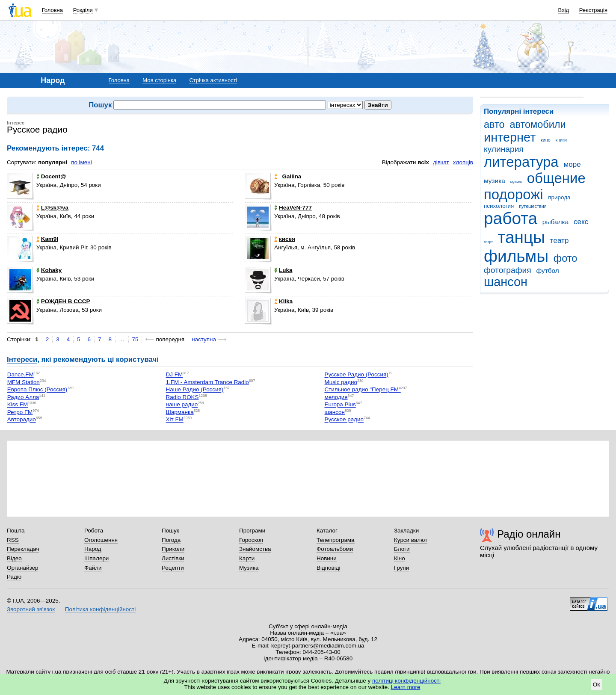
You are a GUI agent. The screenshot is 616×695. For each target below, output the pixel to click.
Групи (401, 568)
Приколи (173, 549)
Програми (252, 531)
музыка (516, 182)
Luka (283, 270)
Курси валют (411, 540)
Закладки (406, 531)
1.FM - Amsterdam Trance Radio (207, 382)
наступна (204, 339)
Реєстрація (593, 10)
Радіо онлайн (529, 534)
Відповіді (329, 568)
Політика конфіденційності (100, 609)
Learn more (406, 687)
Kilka (283, 301)
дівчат (441, 162)
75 (135, 339)
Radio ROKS (182, 397)
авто (494, 124)
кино (546, 140)
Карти (247, 558)
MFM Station (24, 382)
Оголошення (101, 540)
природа (559, 197)
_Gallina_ (289, 176)
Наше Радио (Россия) (195, 390)
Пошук (170, 531)
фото (566, 258)
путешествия (533, 206)
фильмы (516, 256)
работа (511, 218)
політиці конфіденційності (406, 681)
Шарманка (180, 412)
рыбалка (555, 222)
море (572, 164)
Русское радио (344, 420)
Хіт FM (175, 420)
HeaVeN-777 (293, 208)
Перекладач (23, 549)
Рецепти (173, 568)
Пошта (16, 531)
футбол (547, 271)
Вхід (564, 10)
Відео (14, 558)
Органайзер (22, 568)
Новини (327, 558)
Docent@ (51, 176)
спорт (488, 242)
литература (521, 162)
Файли (93, 568)
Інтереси (22, 359)
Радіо (14, 577)
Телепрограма (336, 540)
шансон (506, 282)
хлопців (463, 162)
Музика (249, 568)
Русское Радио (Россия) (356, 375)
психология (499, 206)
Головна (52, 10)
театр (560, 241)
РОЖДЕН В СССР (63, 301)
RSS (13, 540)
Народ (93, 549)
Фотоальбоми (335, 549)
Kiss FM (18, 405)
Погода (171, 540)
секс (581, 222)
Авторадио (22, 420)
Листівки (173, 558)
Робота (94, 531)
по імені (81, 162)
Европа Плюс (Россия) (37, 390)
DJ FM (175, 375)
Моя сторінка (159, 80)
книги (561, 140)
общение (556, 178)
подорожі (514, 194)
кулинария (504, 149)
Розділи (83, 10)
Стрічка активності (213, 80)
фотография (508, 270)
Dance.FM (21, 375)
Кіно (400, 558)
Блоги (402, 549)
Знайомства (255, 549)
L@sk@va (52, 208)
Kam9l (47, 239)
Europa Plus (340, 405)
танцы (522, 237)
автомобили (538, 124)
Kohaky (49, 270)
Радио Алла (23, 397)
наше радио (182, 405)
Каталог (327, 531)
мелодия (336, 397)
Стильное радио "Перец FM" (362, 390)
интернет (510, 137)
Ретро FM (20, 412)
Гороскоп (251, 540)
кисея (285, 239)
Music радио (341, 382)
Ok (597, 685)
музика (495, 181)
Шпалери (96, 558)
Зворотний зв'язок (31, 609)
